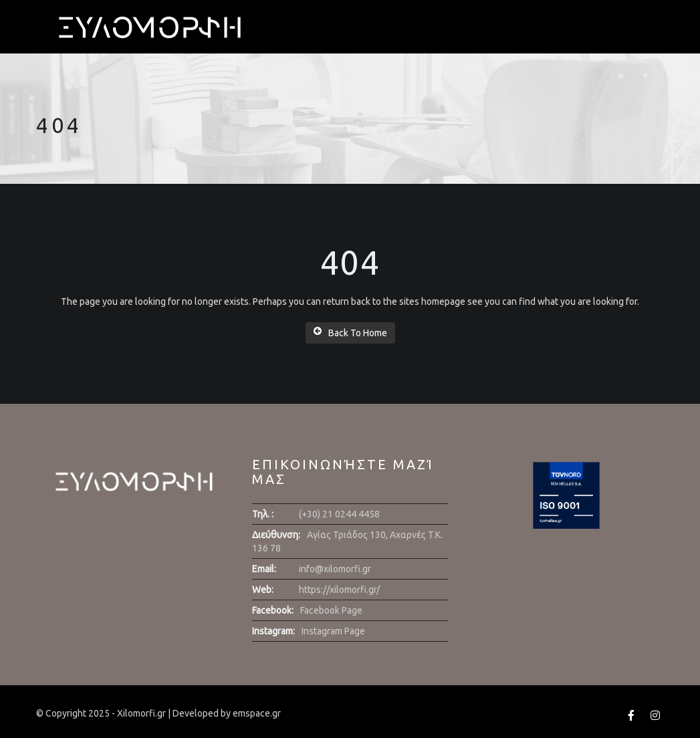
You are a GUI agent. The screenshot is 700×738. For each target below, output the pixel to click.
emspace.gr (257, 713)
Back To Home (350, 332)
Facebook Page (331, 610)
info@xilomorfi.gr (335, 569)
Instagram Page (333, 631)
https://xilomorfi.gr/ (339, 590)
